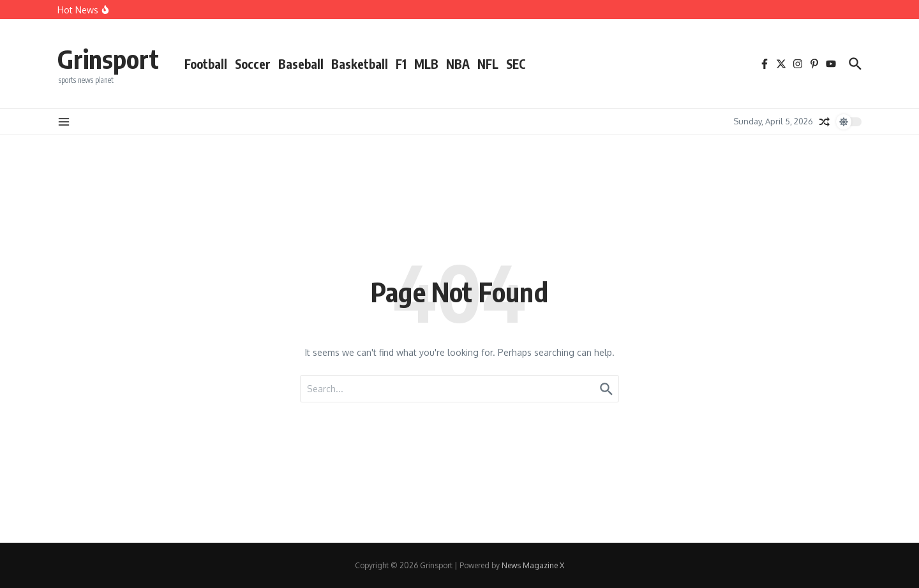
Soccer (253, 64)
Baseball (301, 64)
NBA (458, 64)
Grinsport (108, 59)
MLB (426, 64)
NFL (488, 64)
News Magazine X (533, 565)
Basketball (360, 64)
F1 (401, 64)
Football (206, 64)
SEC (516, 64)
